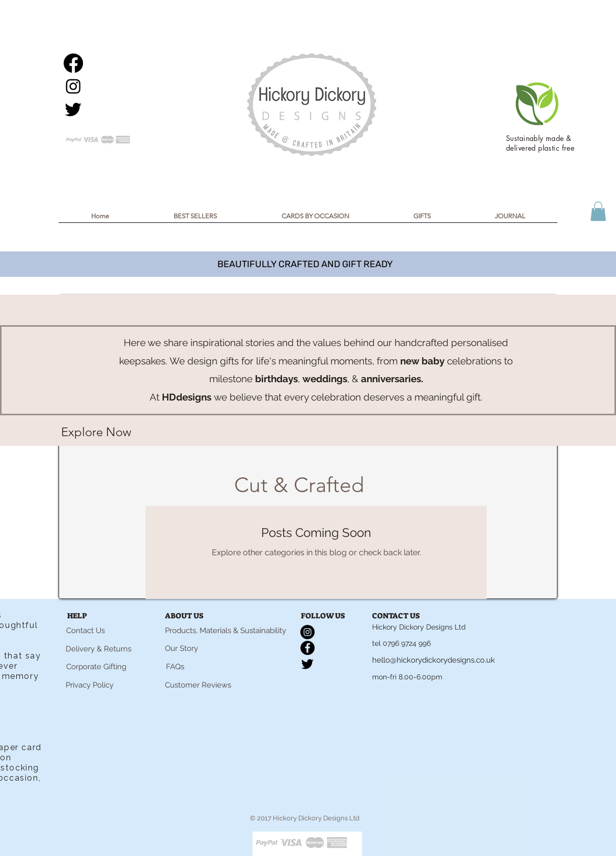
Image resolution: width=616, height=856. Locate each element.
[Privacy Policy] (90, 686)
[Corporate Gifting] (96, 667)
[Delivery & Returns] (98, 649)
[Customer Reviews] (198, 686)
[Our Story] (181, 649)
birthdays (276, 379)
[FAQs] (175, 667)
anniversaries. (392, 379)
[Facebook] (73, 63)
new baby (422, 361)
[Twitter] (73, 109)
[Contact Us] (86, 631)
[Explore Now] (96, 432)
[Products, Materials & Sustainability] (226, 631)
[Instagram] (73, 86)
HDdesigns (187, 397)
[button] (598, 211)
